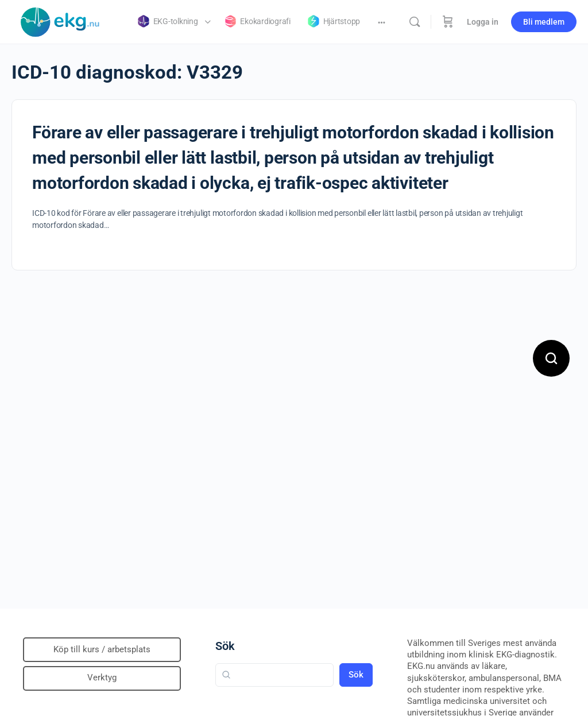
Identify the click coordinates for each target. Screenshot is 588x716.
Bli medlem (544, 22)
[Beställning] (448, 22)
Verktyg (102, 678)
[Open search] (551, 358)
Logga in (483, 22)
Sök (225, 646)
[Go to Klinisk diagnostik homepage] (60, 21)
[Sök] (415, 22)
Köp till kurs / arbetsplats (102, 649)
